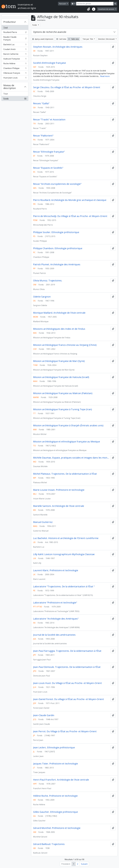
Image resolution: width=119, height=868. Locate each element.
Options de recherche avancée (50, 32)
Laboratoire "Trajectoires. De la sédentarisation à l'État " (64, 587)
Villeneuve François (15, 74)
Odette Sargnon (42, 297)
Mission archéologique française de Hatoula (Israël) (61, 377)
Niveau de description (10, 87)
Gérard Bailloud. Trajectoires (49, 844)
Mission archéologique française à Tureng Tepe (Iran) (63, 409)
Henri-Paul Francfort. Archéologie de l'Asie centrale (61, 780)
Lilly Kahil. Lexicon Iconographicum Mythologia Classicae (64, 554)
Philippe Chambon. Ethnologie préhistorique (58, 248)
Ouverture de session (106, 9)
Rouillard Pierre (15, 33)
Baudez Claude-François (15, 38)
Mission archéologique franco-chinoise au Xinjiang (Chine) (65, 345)
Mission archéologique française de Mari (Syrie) (59, 361)
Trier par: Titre (88, 39)
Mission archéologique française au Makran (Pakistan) (63, 393)
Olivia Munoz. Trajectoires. (48, 281)
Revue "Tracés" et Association (49, 120)
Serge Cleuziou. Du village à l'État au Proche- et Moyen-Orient (67, 87)
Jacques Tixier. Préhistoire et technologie (55, 764)
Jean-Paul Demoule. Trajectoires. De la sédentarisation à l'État (67, 667)
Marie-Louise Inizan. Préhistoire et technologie (59, 490)
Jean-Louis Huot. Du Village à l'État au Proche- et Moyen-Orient (67, 683)
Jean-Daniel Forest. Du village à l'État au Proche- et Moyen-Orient (69, 699)
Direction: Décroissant (107, 39)
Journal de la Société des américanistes (54, 635)
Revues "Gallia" (41, 103)
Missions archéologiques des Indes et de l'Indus (59, 329)
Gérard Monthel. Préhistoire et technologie (57, 828)
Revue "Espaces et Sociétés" (48, 168)
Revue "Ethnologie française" (49, 152)
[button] (89, 9)
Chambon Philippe (15, 69)
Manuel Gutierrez (43, 522)
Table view (74, 39)
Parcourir (63, 4)
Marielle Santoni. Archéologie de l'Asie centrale (59, 506)
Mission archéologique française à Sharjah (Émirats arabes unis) (68, 425)
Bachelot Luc (15, 45)
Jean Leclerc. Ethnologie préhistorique (54, 748)
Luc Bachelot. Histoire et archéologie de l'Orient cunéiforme (66, 538)
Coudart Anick (15, 50)
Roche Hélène (15, 64)
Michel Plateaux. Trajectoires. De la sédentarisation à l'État (65, 474)
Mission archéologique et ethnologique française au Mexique (67, 442)
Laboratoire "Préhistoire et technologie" (55, 603)
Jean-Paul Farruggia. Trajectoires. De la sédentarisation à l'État (67, 651)
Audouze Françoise (15, 59)
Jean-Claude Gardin (44, 715)
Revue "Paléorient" (43, 136)
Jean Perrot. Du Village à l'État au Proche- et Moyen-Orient (65, 731)
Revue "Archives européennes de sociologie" (57, 184)
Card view (61, 39)
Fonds (15, 99)
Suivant (84, 864)
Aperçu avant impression (43, 39)
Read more (105, 76)
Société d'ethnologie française (50, 63)
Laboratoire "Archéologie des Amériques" (56, 619)
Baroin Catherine (15, 55)
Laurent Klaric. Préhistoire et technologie (56, 570)
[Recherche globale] (95, 4)
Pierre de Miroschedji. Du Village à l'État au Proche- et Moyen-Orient (70, 216)
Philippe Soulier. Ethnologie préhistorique (56, 232)
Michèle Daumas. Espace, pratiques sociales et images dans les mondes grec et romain (71, 458)
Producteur (10, 22)
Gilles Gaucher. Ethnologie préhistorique (55, 812)
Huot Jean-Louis (15, 78)
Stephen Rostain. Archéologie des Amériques (58, 47)
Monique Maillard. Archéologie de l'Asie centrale (59, 313)
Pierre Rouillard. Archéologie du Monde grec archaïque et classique (70, 200)
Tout (6, 27)
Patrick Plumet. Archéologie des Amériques (57, 264)
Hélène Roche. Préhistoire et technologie (55, 796)
